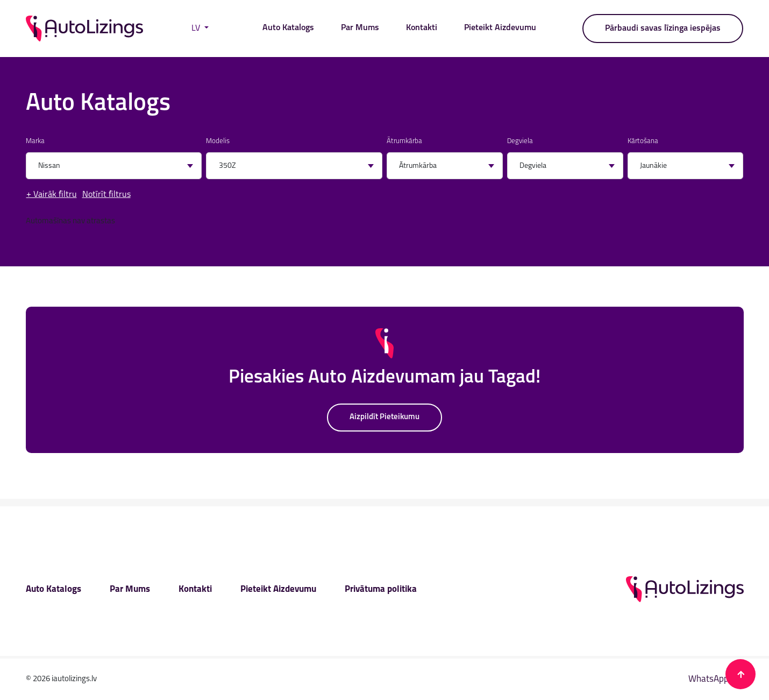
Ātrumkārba (404, 141)
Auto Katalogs (288, 28)
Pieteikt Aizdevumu (500, 28)
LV (197, 29)
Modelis (218, 141)
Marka (35, 141)
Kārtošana (643, 141)
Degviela (520, 141)
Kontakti (422, 28)
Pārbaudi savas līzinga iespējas (663, 29)
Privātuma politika (381, 589)
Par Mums (360, 28)
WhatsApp (716, 680)
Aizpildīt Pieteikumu (384, 417)
